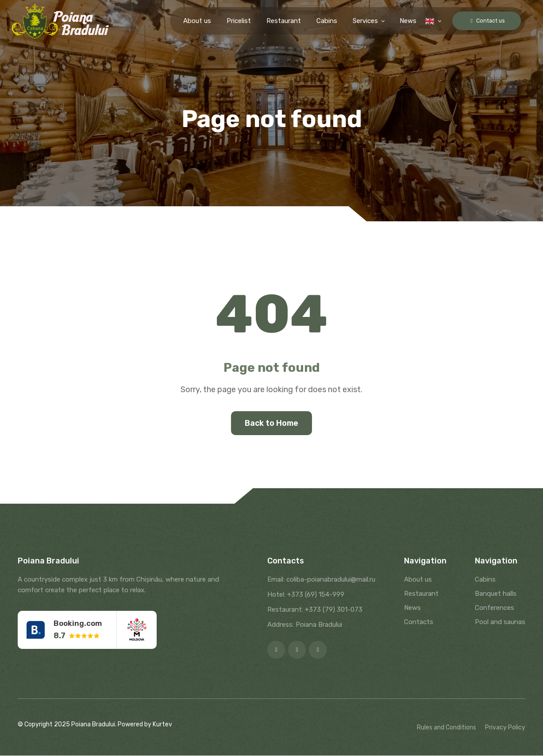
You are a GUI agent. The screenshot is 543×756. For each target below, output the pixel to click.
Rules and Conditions (447, 728)
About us (188, 21)
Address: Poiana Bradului (305, 625)
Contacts (419, 622)
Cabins (318, 21)
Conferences (495, 608)
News (399, 21)
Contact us (482, 21)
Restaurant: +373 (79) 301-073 (315, 610)
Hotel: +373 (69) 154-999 (306, 595)
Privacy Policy (505, 728)
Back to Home (272, 423)
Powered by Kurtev (145, 725)
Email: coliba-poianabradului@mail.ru (321, 580)
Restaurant (275, 21)
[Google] (318, 650)
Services (356, 21)
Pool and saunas (500, 622)
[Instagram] (297, 650)
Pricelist (230, 21)
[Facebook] (276, 650)
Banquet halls (496, 594)
